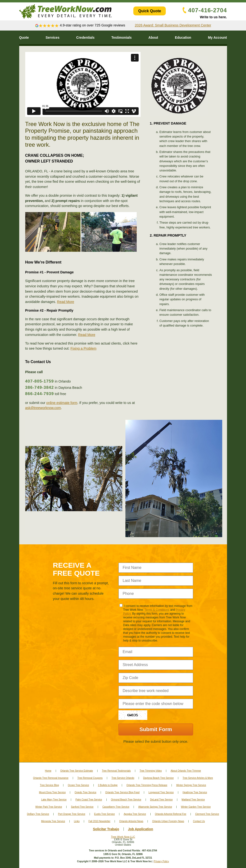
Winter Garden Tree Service (196, 807)
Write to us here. (213, 17)
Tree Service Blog (49, 785)
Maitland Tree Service (193, 800)
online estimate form (62, 403)
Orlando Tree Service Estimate (77, 771)
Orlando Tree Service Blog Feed (122, 792)
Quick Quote (150, 11)
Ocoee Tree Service (78, 785)
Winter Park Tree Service (49, 807)
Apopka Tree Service (135, 814)
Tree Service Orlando (123, 778)
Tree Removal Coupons (90, 778)
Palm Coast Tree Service (89, 800)
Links (77, 821)
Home (48, 771)
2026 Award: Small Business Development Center (173, 25)
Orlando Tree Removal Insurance (51, 778)
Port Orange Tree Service (71, 814)
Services (53, 38)
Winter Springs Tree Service (191, 785)
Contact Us (199, 821)
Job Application (141, 829)
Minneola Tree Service (53, 821)
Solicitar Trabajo (106, 829)
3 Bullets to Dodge (108, 785)
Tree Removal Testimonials (116, 771)
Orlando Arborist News (131, 821)
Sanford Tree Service (82, 807)
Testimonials (121, 38)
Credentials (85, 38)
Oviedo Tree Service (85, 792)
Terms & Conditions (157, 610)
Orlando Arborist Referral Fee (171, 814)
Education (183, 38)
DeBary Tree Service (38, 814)
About (153, 38)
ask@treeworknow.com (43, 408)
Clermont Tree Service (207, 814)
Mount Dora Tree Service (52, 792)
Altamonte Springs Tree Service (155, 807)
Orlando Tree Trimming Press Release (147, 785)
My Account (218, 38)
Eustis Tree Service (105, 814)
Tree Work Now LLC (123, 837)
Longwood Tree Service (161, 792)
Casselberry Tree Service (116, 807)
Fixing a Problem (83, 348)
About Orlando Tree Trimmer (186, 771)
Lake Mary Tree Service (54, 800)
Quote (24, 38)
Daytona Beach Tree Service (158, 778)
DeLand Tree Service (161, 800)
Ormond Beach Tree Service (126, 800)
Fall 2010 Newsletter (99, 821)
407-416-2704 (205, 10)
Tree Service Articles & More (198, 778)
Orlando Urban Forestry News (168, 821)
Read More (65, 302)
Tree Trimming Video (151, 771)
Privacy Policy (162, 861)
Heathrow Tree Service (195, 792)
